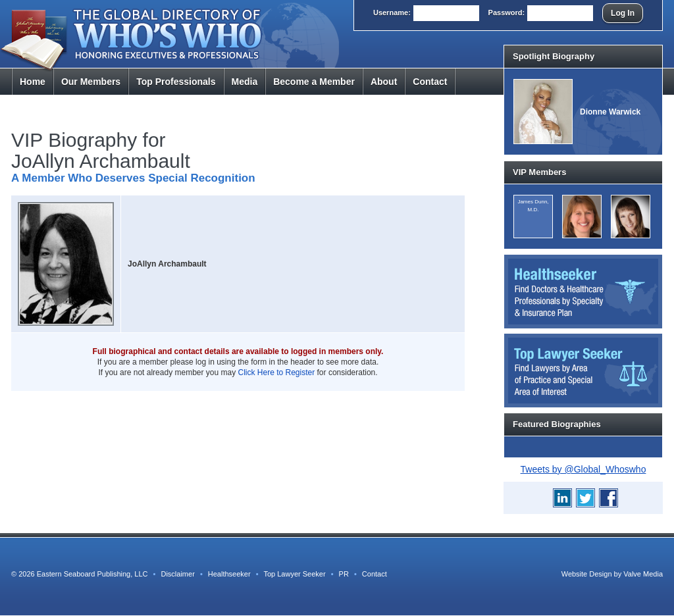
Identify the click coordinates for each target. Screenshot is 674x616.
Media (245, 82)
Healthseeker (229, 574)
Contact (430, 82)
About (384, 82)
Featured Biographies (557, 424)
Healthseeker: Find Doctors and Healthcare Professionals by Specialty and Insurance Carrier (583, 292)
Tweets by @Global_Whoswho (583, 469)
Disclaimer (177, 574)
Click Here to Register (277, 372)
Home (33, 82)
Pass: (507, 13)
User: (392, 13)
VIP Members (539, 172)
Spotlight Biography (554, 56)
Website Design (587, 574)
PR (344, 574)
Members (91, 82)
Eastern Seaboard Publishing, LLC (92, 574)
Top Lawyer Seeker (294, 574)
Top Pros (176, 82)
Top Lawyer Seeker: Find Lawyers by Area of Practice (583, 371)
